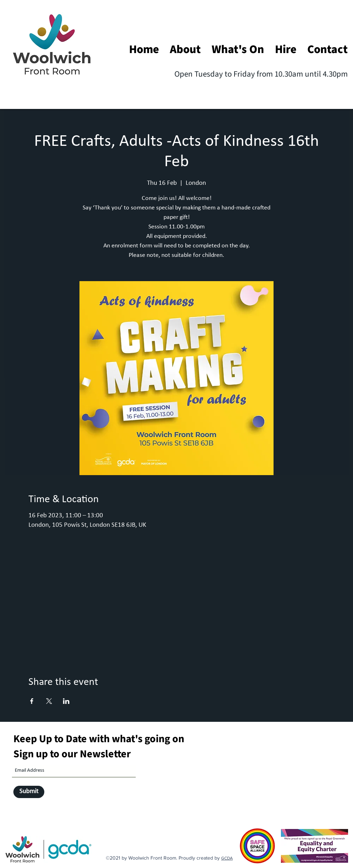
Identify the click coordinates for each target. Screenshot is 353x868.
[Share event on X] (49, 701)
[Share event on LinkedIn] (66, 701)
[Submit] (29, 792)
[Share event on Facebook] (32, 701)
